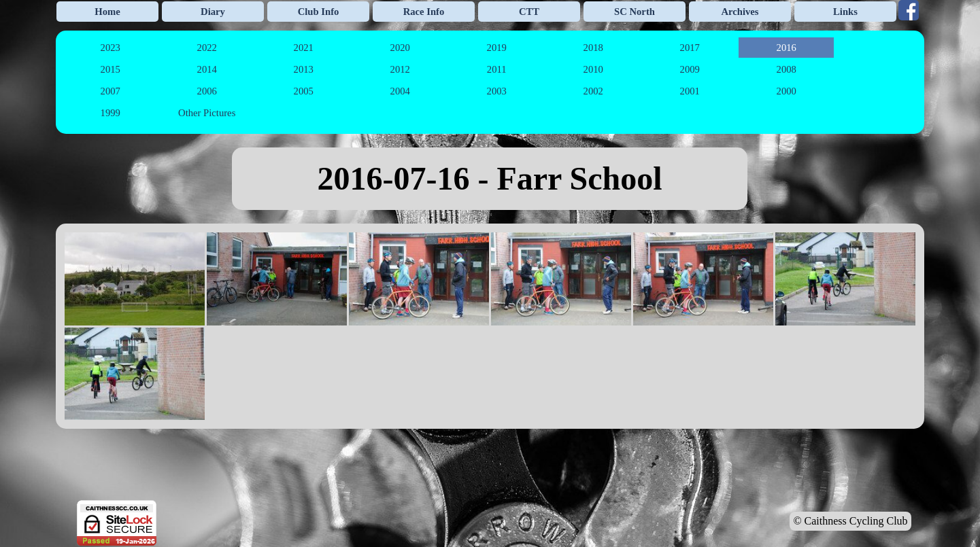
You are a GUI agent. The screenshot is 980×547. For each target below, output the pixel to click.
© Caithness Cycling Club (850, 521)
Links (845, 12)
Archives (740, 12)
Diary (213, 12)
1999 (111, 113)
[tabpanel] (490, 179)
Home (107, 12)
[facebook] (909, 10)
